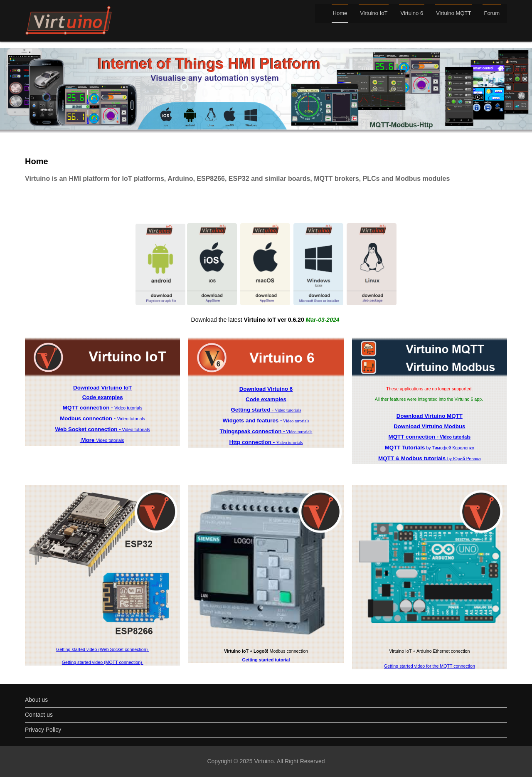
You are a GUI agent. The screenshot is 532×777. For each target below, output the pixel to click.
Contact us (39, 715)
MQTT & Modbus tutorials (413, 458)
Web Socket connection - (88, 429)
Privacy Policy (43, 730)
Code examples (103, 397)
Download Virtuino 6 (266, 389)
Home (340, 13)
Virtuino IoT (374, 13)
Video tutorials (128, 408)
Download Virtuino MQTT (430, 416)
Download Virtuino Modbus (429, 426)
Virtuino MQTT (453, 13)
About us (36, 700)
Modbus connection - (89, 418)
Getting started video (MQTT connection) (103, 662)
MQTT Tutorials (405, 448)
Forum (492, 13)
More (88, 440)
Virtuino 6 (412, 13)
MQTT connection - (89, 408)
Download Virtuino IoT (102, 388)
